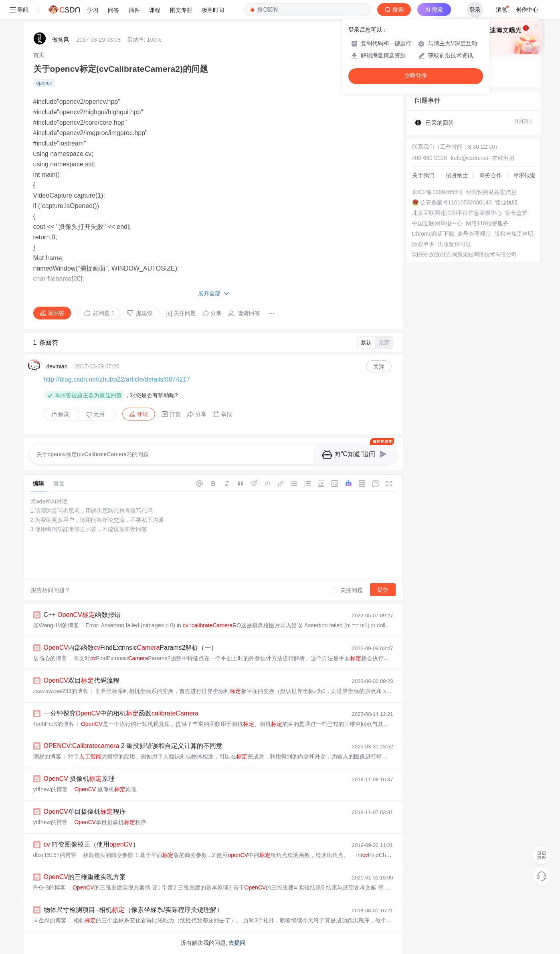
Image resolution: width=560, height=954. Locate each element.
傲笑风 (61, 40)
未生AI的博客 (50, 920)
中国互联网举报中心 (437, 223)
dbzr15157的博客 (55, 855)
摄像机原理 (79, 779)
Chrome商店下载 (433, 234)
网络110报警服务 (487, 223)
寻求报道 (524, 175)
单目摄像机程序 (85, 812)
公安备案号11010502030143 (456, 202)
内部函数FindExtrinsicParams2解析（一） (131, 648)
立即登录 (416, 76)
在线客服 (503, 158)
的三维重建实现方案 (85, 877)
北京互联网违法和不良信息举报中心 (457, 213)
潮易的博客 (47, 756)
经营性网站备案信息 (491, 192)
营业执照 (506, 202)
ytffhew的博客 (51, 789)
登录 (475, 10)
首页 (39, 55)
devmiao (57, 366)
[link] (39, 55)
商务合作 (491, 175)
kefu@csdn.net (470, 158)
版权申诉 (423, 244)
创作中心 (527, 10)
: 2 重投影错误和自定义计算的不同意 (133, 746)
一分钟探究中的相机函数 (121, 713)
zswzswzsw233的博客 (61, 691)
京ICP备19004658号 (438, 192)
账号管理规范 (474, 234)
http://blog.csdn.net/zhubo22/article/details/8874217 (117, 379)
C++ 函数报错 (82, 615)
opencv (44, 83)
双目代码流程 (82, 680)
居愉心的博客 (50, 658)
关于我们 (423, 175)
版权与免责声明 (514, 234)
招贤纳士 (457, 175)
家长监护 (516, 213)
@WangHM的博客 (56, 625)
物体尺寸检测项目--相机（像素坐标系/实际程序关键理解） (133, 910)
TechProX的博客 (54, 724)
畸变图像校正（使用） (91, 844)
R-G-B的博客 (50, 887)
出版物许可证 (455, 244)
